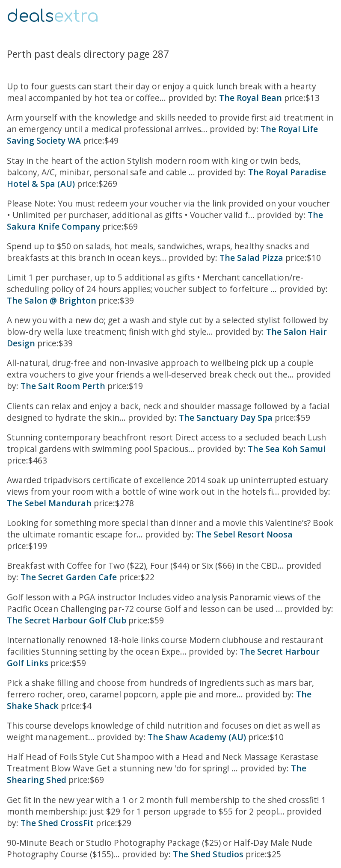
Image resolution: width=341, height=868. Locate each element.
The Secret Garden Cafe (69, 577)
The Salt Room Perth (63, 386)
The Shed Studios (208, 854)
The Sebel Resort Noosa (244, 534)
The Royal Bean (251, 98)
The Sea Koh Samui (287, 449)
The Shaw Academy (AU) (197, 737)
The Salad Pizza (251, 258)
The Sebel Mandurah (49, 503)
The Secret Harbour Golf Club (67, 620)
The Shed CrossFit (57, 823)
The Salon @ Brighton (52, 300)
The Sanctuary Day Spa (226, 418)
